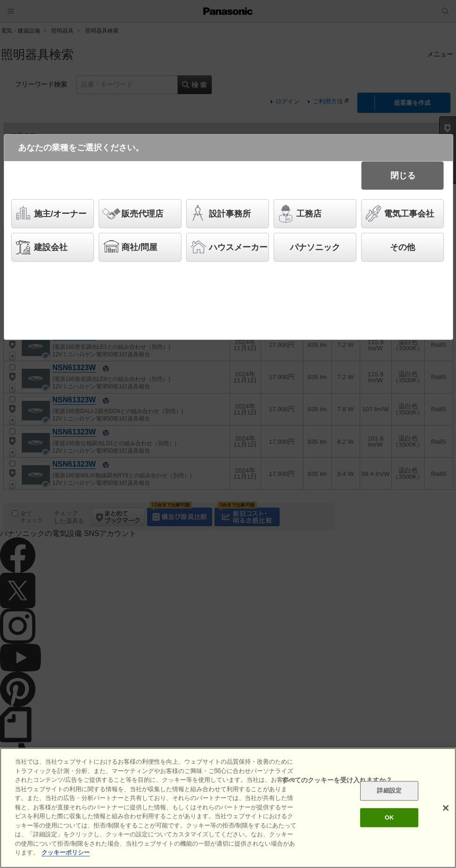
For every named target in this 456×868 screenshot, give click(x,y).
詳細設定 (389, 791)
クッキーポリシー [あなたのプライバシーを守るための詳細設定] (66, 852)
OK (389, 817)
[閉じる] (446, 808)
